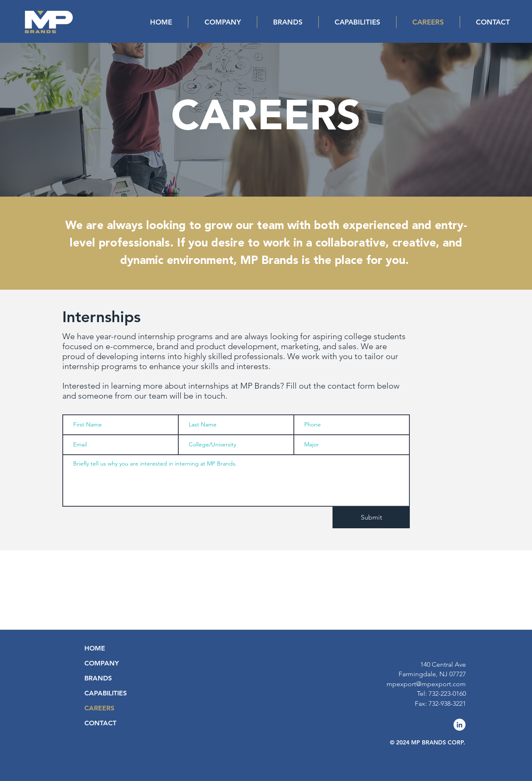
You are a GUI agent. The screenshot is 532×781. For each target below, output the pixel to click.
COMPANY (102, 663)
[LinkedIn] (459, 725)
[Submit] (371, 517)
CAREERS (99, 708)
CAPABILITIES (106, 693)
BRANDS (98, 678)
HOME (95, 648)
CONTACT (100, 723)
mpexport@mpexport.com (426, 684)
